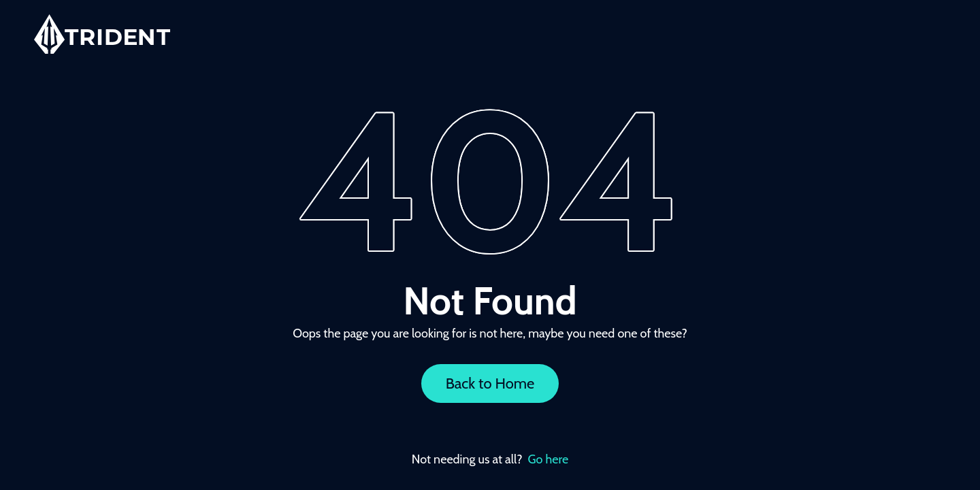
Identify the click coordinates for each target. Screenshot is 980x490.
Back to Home (490, 383)
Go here (549, 459)
